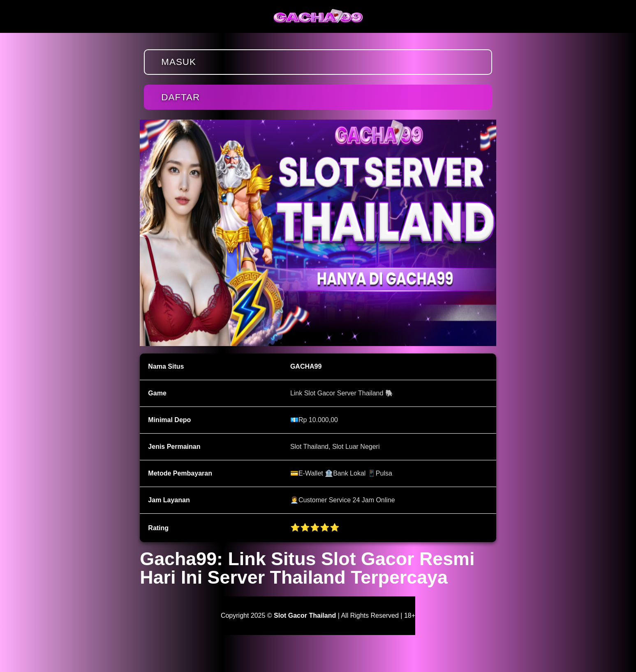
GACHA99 (306, 366)
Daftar (180, 97)
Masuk (179, 62)
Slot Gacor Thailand (305, 615)
